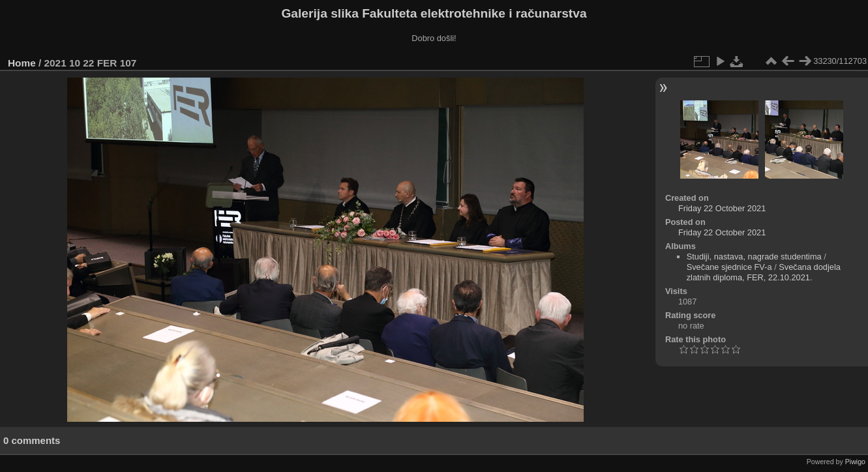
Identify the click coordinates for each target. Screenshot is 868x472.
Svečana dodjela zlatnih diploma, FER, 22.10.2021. (764, 272)
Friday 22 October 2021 (722, 208)
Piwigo (855, 462)
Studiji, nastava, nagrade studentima (754, 257)
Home (22, 63)
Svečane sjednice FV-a (729, 267)
